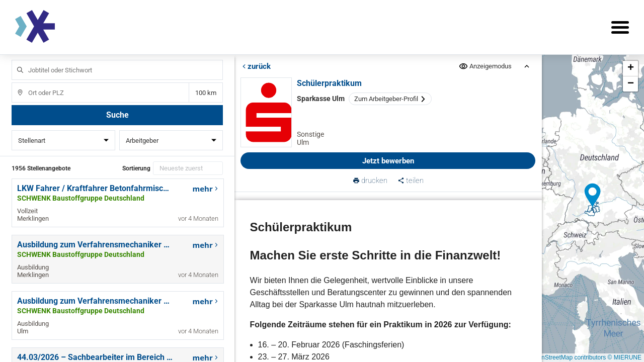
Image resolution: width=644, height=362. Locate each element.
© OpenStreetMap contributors (565, 357)
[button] (593, 196)
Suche (117, 115)
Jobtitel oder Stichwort (15, 60)
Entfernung (206, 93)
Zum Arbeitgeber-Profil (390, 99)
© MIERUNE (624, 357)
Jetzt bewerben (388, 161)
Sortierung (136, 168)
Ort (15, 83)
